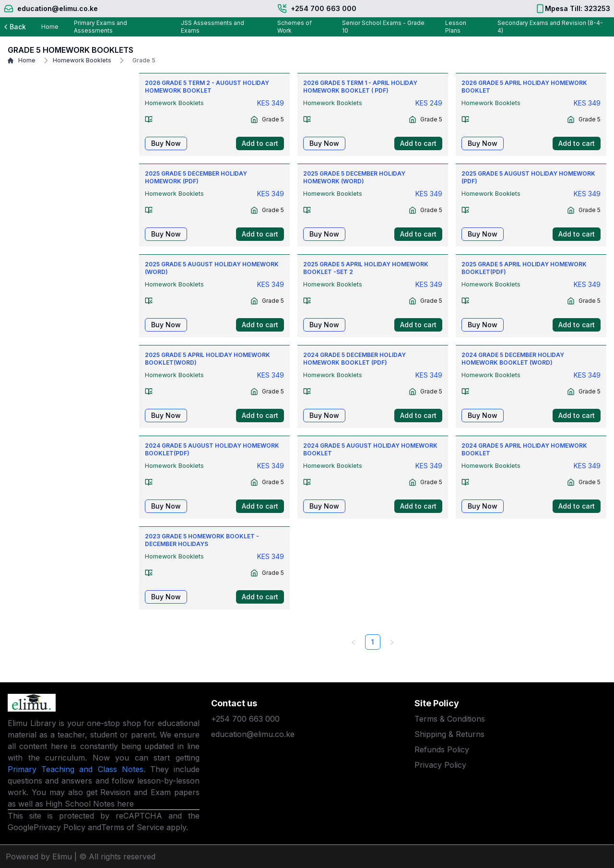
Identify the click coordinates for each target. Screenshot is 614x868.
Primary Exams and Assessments (100, 27)
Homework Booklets (76, 60)
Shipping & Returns (449, 734)
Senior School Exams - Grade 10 (383, 27)
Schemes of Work (295, 27)
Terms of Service (133, 827)
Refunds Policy (442, 749)
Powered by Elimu (39, 856)
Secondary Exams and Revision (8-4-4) (550, 27)
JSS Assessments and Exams (213, 27)
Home (50, 27)
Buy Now (166, 143)
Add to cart (260, 143)
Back (14, 27)
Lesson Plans (456, 27)
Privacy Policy (59, 827)
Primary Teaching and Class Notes (76, 769)
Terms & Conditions (450, 719)
